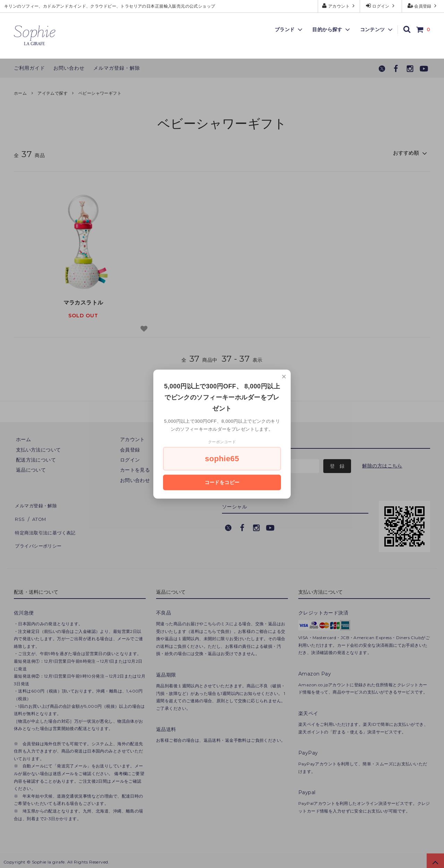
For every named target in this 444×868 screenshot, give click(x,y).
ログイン (381, 6)
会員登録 (423, 6)
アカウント (339, 6)
